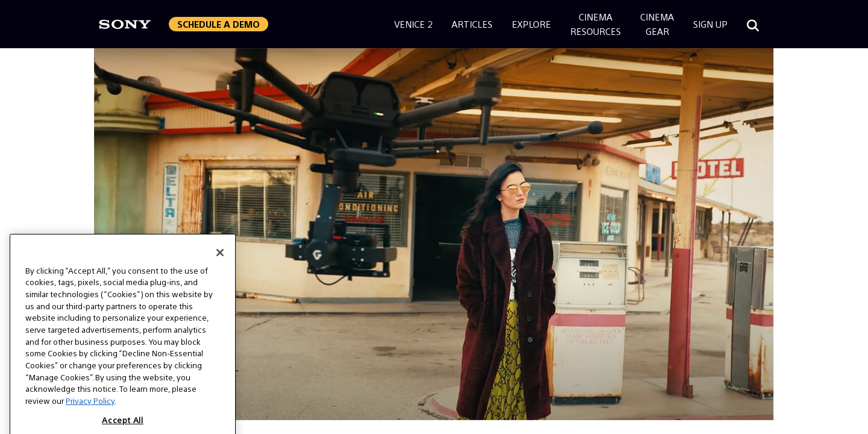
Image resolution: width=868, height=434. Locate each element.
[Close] (220, 262)
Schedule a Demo (219, 24)
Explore (531, 24)
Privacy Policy (90, 411)
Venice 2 (413, 24)
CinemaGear (657, 24)
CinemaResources (596, 24)
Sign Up (710, 24)
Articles (472, 24)
